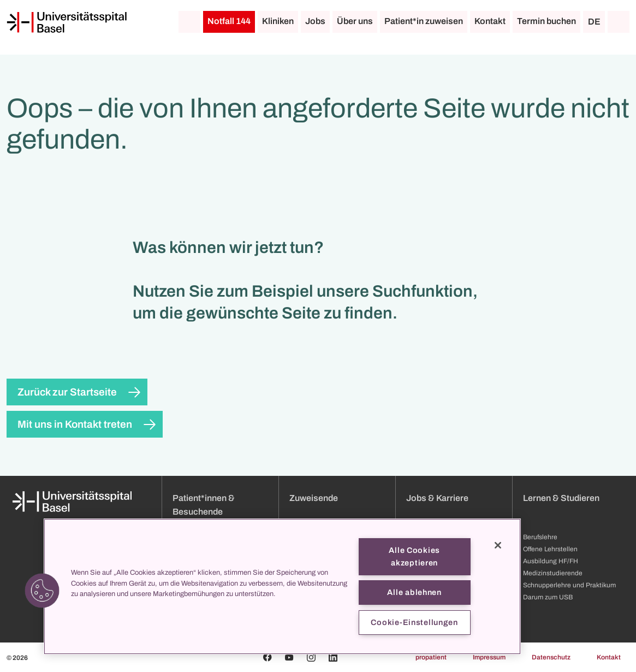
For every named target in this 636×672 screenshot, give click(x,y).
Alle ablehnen (414, 592)
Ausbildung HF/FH (551, 561)
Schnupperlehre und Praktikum (569, 585)
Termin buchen (546, 21)
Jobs (315, 21)
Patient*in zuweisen (424, 21)
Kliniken (278, 21)
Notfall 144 (229, 21)
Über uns (355, 21)
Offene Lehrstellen (550, 549)
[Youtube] (289, 657)
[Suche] (619, 22)
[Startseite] (67, 22)
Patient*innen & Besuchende (204, 505)
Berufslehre (540, 537)
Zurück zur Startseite (67, 392)
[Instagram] (311, 657)
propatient (431, 657)
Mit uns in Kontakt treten (75, 424)
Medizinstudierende (553, 573)
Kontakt (490, 21)
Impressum (489, 657)
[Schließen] (498, 545)
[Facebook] (268, 657)
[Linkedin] (333, 657)
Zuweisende (314, 498)
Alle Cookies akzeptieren (414, 556)
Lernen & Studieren (561, 498)
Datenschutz (551, 657)
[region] (282, 586)
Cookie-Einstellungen (414, 622)
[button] (42, 591)
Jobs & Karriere (437, 498)
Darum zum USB (548, 597)
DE (594, 22)
